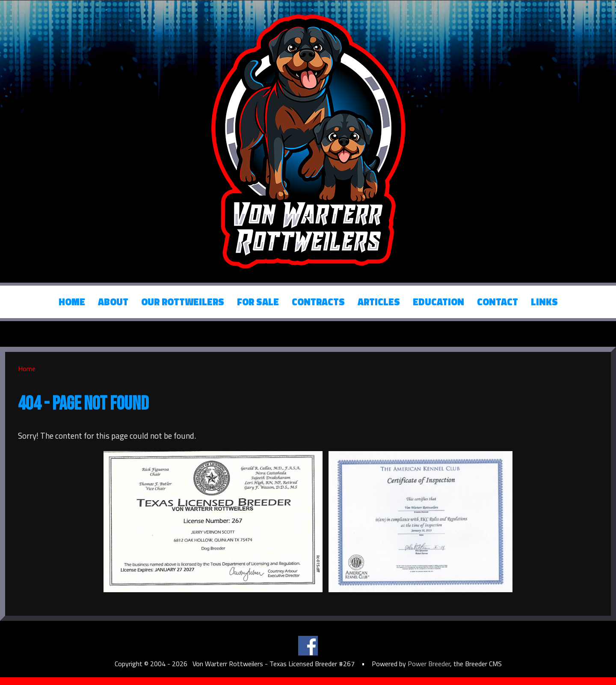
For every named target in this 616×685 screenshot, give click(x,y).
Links (544, 302)
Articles (379, 302)
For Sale (258, 302)
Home (72, 302)
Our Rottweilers (183, 302)
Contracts (318, 302)
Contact (498, 302)
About (113, 302)
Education (438, 302)
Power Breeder (429, 664)
